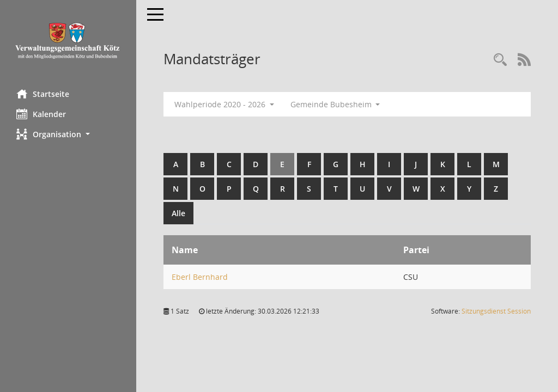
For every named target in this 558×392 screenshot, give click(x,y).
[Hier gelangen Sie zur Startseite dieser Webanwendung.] (68, 41)
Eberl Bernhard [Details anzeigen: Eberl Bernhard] (200, 277)
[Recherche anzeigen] (500, 60)
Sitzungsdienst (496, 311)
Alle (178, 213)
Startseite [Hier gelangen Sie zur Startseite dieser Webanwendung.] (43, 94)
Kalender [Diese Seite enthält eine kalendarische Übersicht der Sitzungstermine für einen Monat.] (41, 114)
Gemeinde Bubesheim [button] (335, 104)
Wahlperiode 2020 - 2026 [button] (224, 104)
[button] (68, 134)
